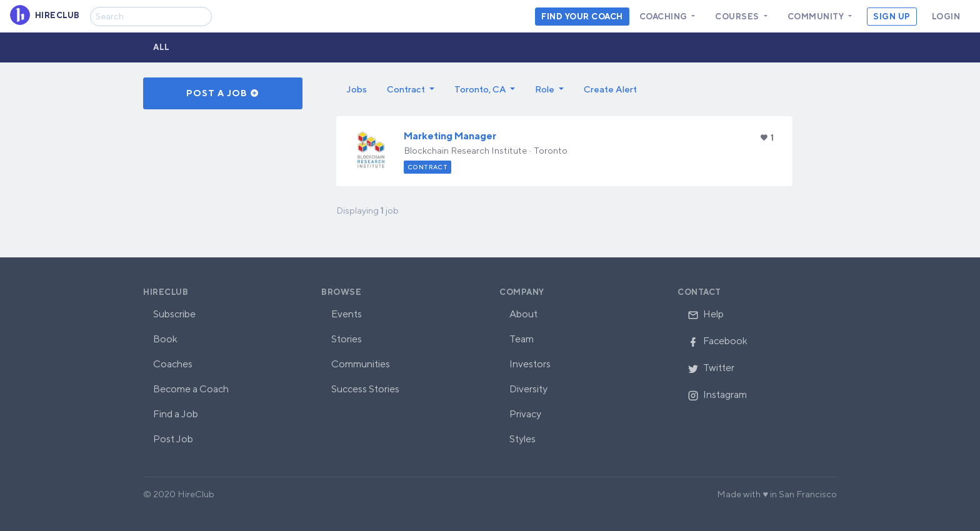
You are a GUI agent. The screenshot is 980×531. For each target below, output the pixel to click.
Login (946, 17)
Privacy (525, 414)
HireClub (166, 292)
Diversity (528, 389)
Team (522, 339)
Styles (522, 439)
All (162, 47)
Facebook (717, 341)
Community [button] (817, 17)
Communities (361, 364)
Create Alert (610, 89)
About (523, 314)
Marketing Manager (450, 136)
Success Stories (365, 389)
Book (165, 339)
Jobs (357, 89)
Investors (530, 364)
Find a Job (176, 414)
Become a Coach (191, 389)
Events (347, 314)
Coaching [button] (665, 17)
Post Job (173, 439)
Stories (347, 339)
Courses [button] (738, 17)
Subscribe (174, 314)
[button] (411, 89)
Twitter (711, 368)
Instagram (717, 395)
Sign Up (892, 17)
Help (706, 314)
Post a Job (223, 93)
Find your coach (582, 17)
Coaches (173, 364)
